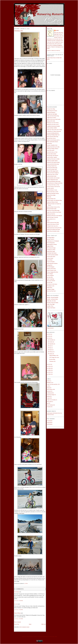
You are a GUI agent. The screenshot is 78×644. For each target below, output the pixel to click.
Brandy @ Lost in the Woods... (53, 123)
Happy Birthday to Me (54, 355)
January (51, 354)
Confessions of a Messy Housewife (54, 131)
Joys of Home (50, 260)
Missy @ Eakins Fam (51, 199)
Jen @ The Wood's (51, 150)
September (51, 344)
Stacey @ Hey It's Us (51, 219)
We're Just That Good (51, 291)
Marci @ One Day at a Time (53, 192)
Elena (57, 31)
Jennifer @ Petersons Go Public (53, 159)
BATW (48, 381)
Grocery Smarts (50, 258)
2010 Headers (50, 421)
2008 (49, 370)
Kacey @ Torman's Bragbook (53, 173)
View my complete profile (54, 51)
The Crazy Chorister (51, 281)
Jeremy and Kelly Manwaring (53, 164)
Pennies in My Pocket (51, 269)
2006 (49, 374)
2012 (49, 338)
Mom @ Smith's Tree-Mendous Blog (54, 200)
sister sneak (49, 402)
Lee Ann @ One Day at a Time (53, 185)
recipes (48, 398)
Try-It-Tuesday (50, 405)
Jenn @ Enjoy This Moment (53, 155)
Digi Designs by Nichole (52, 244)
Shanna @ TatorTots (51, 214)
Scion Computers (50, 275)
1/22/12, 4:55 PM (19, 619)
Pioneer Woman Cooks (51, 270)
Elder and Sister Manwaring (52, 136)
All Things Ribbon (51, 238)
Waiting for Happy (51, 289)
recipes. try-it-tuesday (51, 400)
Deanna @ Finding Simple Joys (53, 135)
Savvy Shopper (50, 274)
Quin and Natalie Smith (52, 209)
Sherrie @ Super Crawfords (52, 217)
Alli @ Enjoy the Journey (52, 111)
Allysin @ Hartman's (51, 112)
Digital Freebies (50, 246)
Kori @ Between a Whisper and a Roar (55, 183)
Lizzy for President (51, 262)
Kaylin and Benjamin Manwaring (54, 181)
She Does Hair (50, 277)
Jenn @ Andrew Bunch (52, 154)
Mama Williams (17, 613)
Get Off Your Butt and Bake (52, 255)
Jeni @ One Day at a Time (52, 152)
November (51, 340)
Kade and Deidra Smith (52, 176)
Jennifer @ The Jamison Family (53, 162)
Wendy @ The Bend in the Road (53, 229)
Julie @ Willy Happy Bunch (53, 171)
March (51, 350)
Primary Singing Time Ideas (52, 272)
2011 (49, 364)
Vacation (49, 407)
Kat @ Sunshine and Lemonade (53, 178)
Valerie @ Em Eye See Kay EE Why (54, 228)
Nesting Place (50, 265)
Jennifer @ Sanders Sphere (52, 161)
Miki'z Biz (49, 197)
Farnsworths (49, 143)
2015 (49, 334)
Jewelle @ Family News (52, 166)
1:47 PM (26, 584)
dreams (48, 388)
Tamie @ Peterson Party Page (53, 222)
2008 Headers (50, 422)
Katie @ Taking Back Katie (52, 180)
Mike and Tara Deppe (51, 195)
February (51, 352)
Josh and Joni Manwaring (52, 168)
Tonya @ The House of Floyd (53, 224)
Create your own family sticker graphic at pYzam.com (39, 637)
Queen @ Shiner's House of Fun (53, 207)
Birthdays (49, 382)
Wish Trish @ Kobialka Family (53, 231)
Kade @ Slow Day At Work (52, 174)
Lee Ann (16, 604)
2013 (49, 336)
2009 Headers (50, 424)
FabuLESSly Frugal (51, 251)
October (51, 342)
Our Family (17, 592)
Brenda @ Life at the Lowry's (53, 124)
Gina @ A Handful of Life (52, 145)
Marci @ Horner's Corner (52, 190)
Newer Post (17, 624)
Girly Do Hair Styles (51, 257)
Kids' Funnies (50, 389)
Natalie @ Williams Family (52, 202)
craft (48, 386)
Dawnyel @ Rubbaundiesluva (53, 133)
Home (30, 624)
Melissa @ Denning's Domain (53, 193)
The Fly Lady (50, 282)
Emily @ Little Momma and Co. (53, 140)
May (50, 348)
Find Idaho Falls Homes (52, 253)
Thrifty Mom (50, 288)
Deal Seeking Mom (51, 243)
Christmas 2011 (19, 31)
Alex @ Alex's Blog (51, 109)
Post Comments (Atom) (25, 627)
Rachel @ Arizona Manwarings (53, 210)
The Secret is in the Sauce (52, 284)
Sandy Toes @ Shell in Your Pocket (54, 212)
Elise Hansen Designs (51, 248)
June (50, 346)
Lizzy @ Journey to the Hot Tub (53, 187)
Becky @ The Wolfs (51, 121)
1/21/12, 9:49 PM (19, 601)
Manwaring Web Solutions (52, 263)
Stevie (48, 221)
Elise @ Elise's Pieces (51, 138)
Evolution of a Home (51, 250)
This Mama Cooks (51, 286)
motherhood (49, 393)
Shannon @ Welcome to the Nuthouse (54, 216)
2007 (49, 372)
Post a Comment (18, 622)
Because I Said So (51, 239)
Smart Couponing (50, 279)
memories (49, 391)
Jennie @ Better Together (52, 157)
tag (48, 403)
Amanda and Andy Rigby (52, 114)
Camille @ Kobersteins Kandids (53, 126)
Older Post (43, 624)
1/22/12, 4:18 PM (19, 610)
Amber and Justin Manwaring (53, 116)
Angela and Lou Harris (51, 118)
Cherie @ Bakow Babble (52, 128)
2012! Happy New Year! (54, 357)
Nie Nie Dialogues (51, 267)
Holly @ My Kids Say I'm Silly (53, 147)
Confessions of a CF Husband (53, 241)
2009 (49, 368)
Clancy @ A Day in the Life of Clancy (55, 130)
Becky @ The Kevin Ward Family (54, 119)
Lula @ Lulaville (50, 188)
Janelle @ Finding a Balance (53, 149)
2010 (49, 366)
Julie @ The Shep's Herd (52, 169)
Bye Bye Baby (52, 359)
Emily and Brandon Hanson (52, 142)
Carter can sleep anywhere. (52, 384)
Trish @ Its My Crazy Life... (53, 226)
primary (48, 396)
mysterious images (51, 395)
